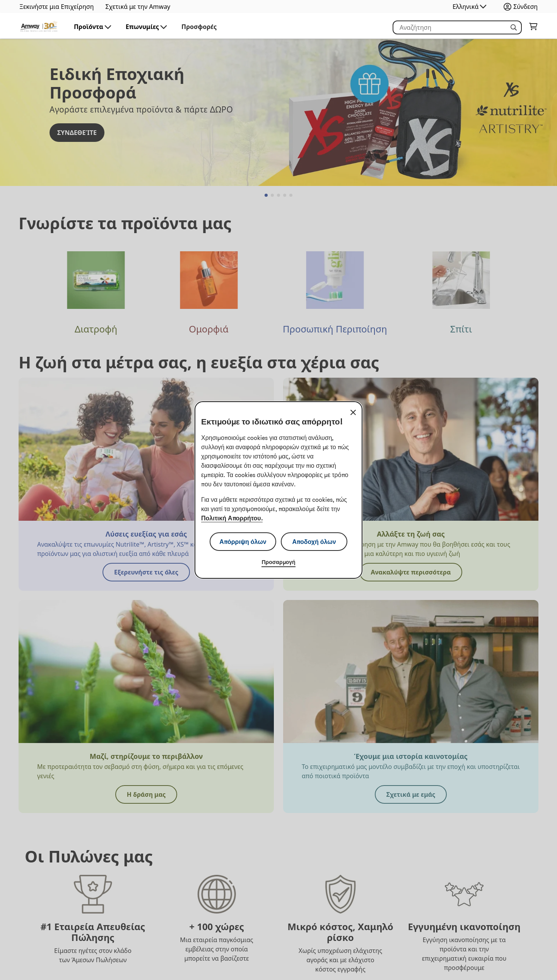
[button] (514, 27)
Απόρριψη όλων (243, 542)
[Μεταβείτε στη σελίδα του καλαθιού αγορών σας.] (533, 28)
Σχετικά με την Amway (138, 7)
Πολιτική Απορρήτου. (232, 518)
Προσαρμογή (278, 562)
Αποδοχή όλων (314, 542)
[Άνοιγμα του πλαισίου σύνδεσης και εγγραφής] (523, 7)
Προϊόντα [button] (93, 27)
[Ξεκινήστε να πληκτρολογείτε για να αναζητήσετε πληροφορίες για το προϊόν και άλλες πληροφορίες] (457, 27)
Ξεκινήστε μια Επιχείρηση (56, 7)
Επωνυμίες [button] (147, 27)
